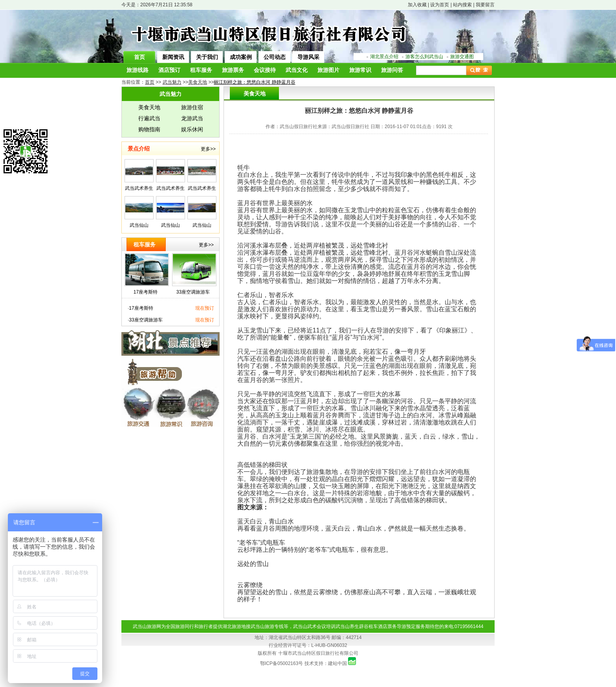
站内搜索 (462, 5)
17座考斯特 (146, 292)
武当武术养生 (139, 188)
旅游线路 (137, 70)
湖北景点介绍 (384, 57)
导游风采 (308, 57)
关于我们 (207, 57)
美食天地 (149, 107)
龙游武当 (192, 118)
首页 (139, 57)
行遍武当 (149, 118)
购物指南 (149, 129)
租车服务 (201, 70)
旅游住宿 (192, 107)
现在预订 (205, 308)
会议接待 (265, 70)
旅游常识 (360, 70)
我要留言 (485, 5)
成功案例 (241, 57)
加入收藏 (417, 5)
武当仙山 (139, 225)
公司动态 (275, 57)
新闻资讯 (173, 57)
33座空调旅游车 (193, 292)
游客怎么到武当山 (424, 57)
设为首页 (440, 5)
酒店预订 (169, 70)
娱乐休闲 (192, 129)
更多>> (208, 149)
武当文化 (297, 70)
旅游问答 (392, 70)
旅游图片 (328, 70)
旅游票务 (233, 70)
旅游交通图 (462, 57)
